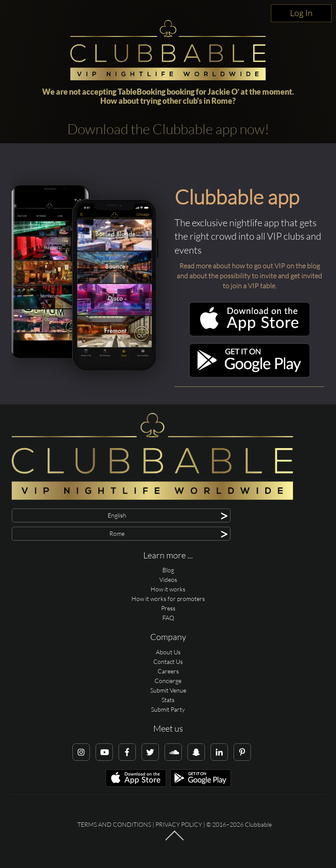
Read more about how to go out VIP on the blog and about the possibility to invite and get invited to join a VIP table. (249, 276)
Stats (168, 700)
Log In (301, 13)
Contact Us (168, 662)
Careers (168, 671)
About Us (168, 652)
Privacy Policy (179, 824)
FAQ (168, 618)
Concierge (168, 681)
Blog (168, 570)
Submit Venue (168, 690)
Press (168, 608)
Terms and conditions (114, 824)
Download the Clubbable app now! (168, 129)
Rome (222, 101)
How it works (168, 589)
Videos (168, 579)
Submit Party (168, 709)
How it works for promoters (168, 599)
